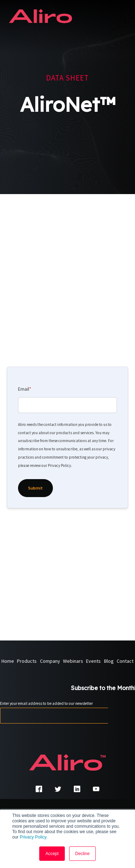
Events (93, 661)
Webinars (73, 661)
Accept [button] (52, 854)
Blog (109, 661)
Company (50, 661)
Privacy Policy (33, 837)
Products (27, 661)
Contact (125, 661)
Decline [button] (82, 854)
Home (8, 661)
